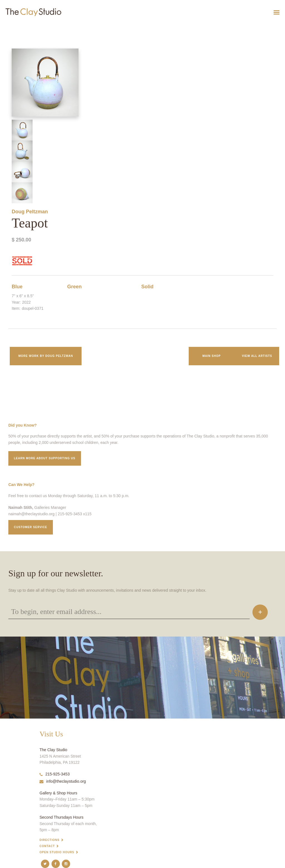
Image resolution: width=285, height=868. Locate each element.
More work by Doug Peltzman (46, 356)
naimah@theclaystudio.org (31, 514)
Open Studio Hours (57, 852)
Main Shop (212, 356)
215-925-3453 (55, 774)
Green (75, 287)
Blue (17, 287)
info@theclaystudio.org (63, 781)
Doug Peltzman (30, 212)
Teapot (4, 26)
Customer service (31, 527)
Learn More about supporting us (45, 458)
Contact (47, 846)
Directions (50, 840)
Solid (148, 287)
